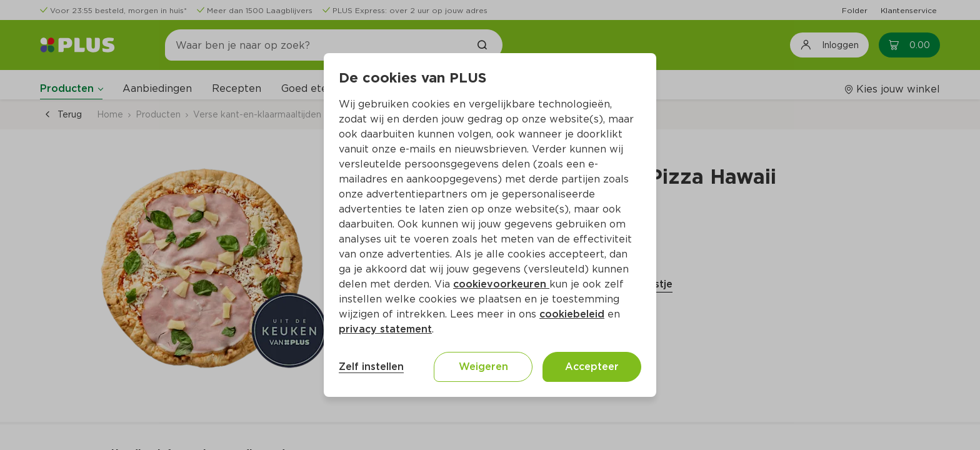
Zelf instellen (371, 367)
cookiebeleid (572, 314)
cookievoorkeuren (501, 284)
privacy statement (385, 329)
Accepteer (592, 367)
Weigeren (483, 367)
